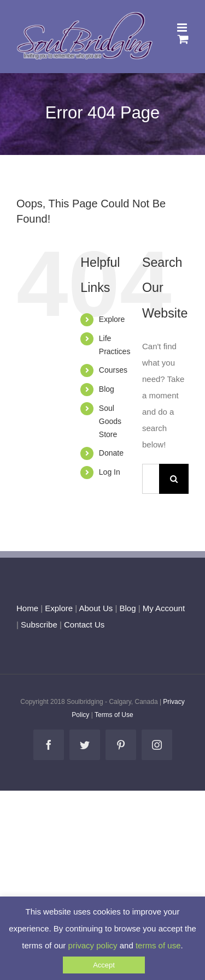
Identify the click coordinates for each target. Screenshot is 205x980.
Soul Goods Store (110, 421)
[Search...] (151, 479)
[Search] (174, 479)
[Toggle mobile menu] (183, 28)
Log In (110, 472)
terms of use (158, 945)
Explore (112, 319)
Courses (113, 370)
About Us (96, 608)
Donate (111, 453)
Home (27, 608)
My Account (164, 608)
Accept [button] (104, 965)
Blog (107, 389)
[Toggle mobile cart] (183, 39)
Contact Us (83, 625)
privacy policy (93, 945)
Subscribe (39, 625)
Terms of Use (114, 715)
